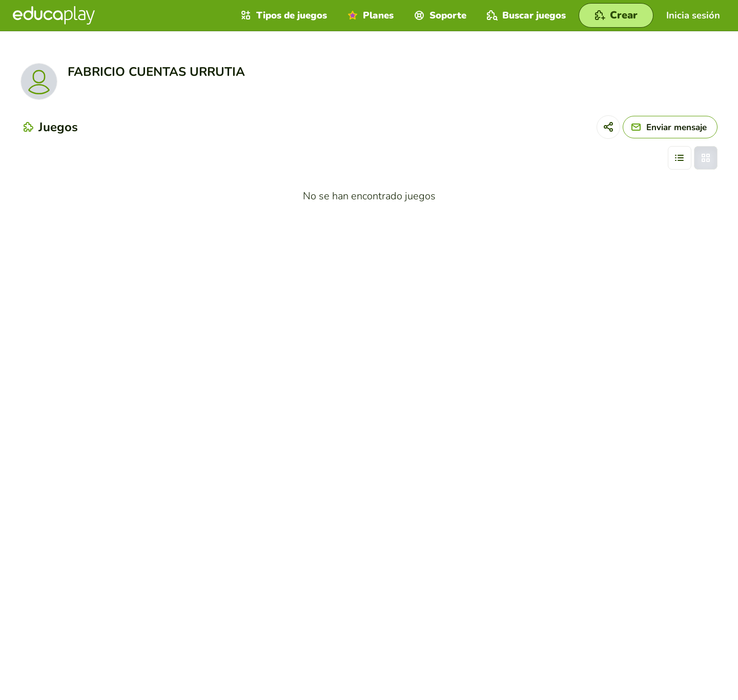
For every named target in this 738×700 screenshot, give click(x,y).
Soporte (439, 15)
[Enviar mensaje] (670, 127)
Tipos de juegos (283, 15)
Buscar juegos (525, 15)
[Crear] (616, 15)
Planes (369, 15)
